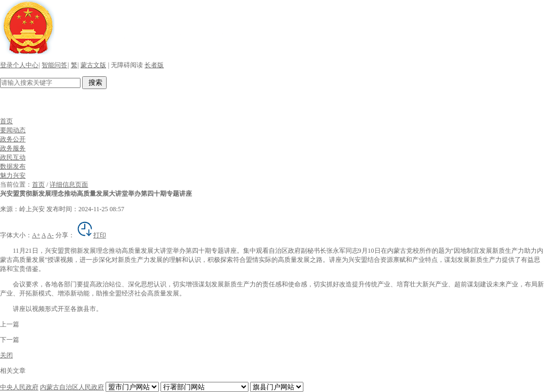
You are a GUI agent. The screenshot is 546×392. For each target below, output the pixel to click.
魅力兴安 (13, 175)
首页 (6, 121)
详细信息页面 (69, 185)
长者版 (154, 65)
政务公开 (13, 139)
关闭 (6, 355)
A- (50, 235)
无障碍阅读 (127, 65)
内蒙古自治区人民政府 (72, 387)
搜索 (94, 82)
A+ (36, 235)
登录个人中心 (19, 65)
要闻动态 (13, 130)
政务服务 (13, 148)
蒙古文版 (93, 65)
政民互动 (13, 157)
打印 (91, 235)
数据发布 (13, 166)
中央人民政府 (19, 387)
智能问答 (54, 65)
